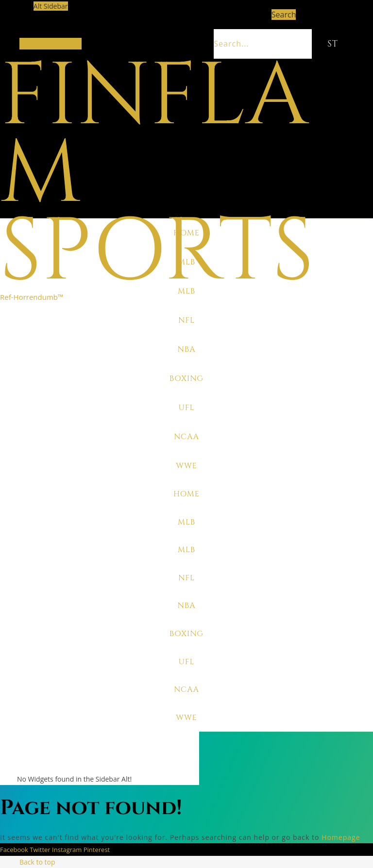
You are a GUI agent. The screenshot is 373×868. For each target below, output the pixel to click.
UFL (186, 408)
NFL (186, 320)
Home (186, 233)
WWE (186, 466)
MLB (186, 262)
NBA (186, 349)
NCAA (186, 437)
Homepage (341, 837)
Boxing (186, 378)
